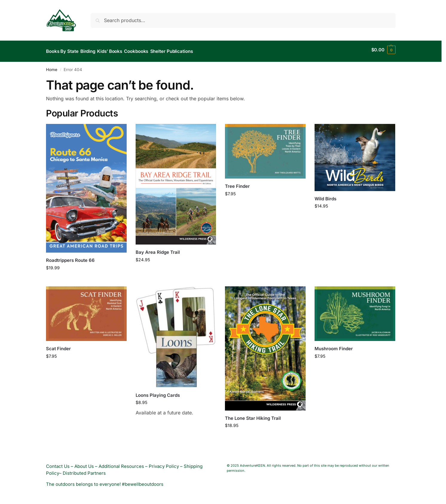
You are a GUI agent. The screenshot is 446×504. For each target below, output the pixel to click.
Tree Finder (237, 183)
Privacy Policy (164, 463)
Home (52, 67)
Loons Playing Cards (158, 392)
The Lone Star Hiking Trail (253, 415)
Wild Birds (325, 195)
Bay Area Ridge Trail (158, 249)
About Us (84, 463)
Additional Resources (121, 463)
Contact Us (58, 463)
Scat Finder (58, 346)
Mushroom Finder (334, 346)
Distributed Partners (84, 470)
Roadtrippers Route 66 (70, 257)
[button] (383, 50)
